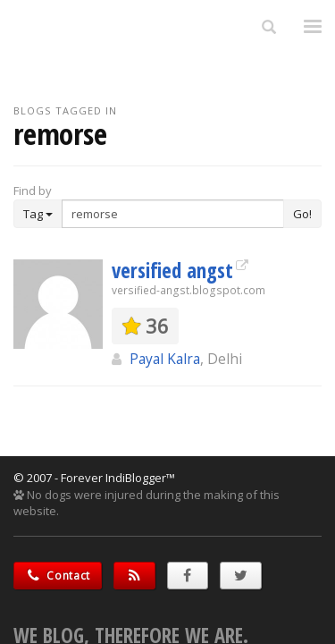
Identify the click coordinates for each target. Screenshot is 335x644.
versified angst (172, 270)
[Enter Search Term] (173, 214)
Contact (58, 576)
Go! (302, 214)
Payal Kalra (165, 359)
